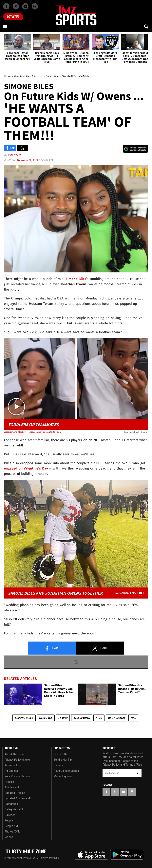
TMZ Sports (82, 718)
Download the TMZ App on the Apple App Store (91, 855)
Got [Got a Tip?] (13, 17)
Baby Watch (116, 718)
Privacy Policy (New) (17, 760)
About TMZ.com (15, 754)
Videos (9, 837)
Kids (99, 718)
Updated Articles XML (18, 798)
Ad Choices (12, 771)
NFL (133, 718)
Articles (9, 782)
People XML (12, 826)
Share (52, 648)
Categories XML (14, 809)
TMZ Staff (14, 155)
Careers (58, 765)
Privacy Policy (111, 765)
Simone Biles (24, 718)
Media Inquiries (63, 776)
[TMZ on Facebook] (6, 6)
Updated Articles (15, 793)
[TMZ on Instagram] (35, 6)
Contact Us (60, 754)
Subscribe (138, 773)
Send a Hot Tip (63, 760)
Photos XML (12, 832)
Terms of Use (13, 765)
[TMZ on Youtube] (25, 6)
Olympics (46, 718)
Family (63, 718)
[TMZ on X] (16, 6)
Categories (11, 804)
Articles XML (12, 787)
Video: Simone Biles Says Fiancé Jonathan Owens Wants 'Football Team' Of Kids (33, 432)
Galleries (10, 815)
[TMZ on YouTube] (123, 792)
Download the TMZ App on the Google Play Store (127, 855)
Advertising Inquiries (66, 771)
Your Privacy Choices (18, 776)
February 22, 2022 (28, 160)
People (9, 820)
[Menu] (6, 26)
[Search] (146, 26)
